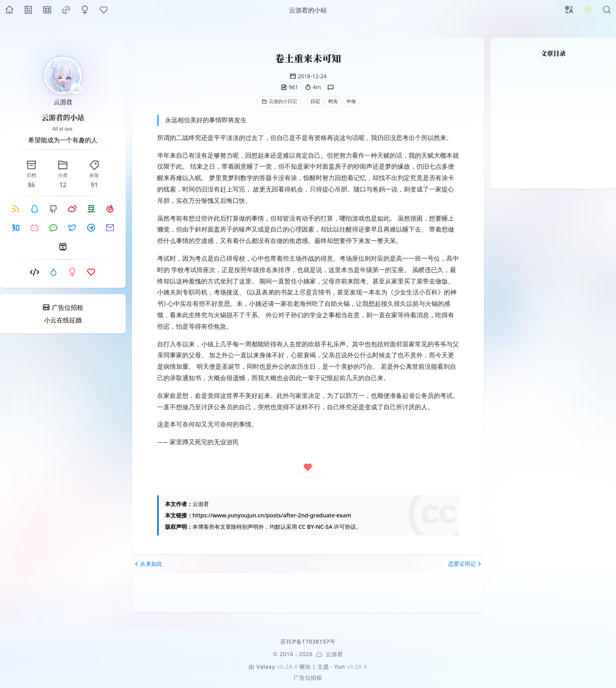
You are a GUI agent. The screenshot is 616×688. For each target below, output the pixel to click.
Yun (340, 667)
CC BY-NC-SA (315, 527)
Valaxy (266, 667)
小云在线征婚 (63, 320)
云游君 (63, 102)
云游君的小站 (63, 117)
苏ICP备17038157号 (308, 641)
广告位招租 (308, 678)
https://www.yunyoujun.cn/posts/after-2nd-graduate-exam (272, 515)
